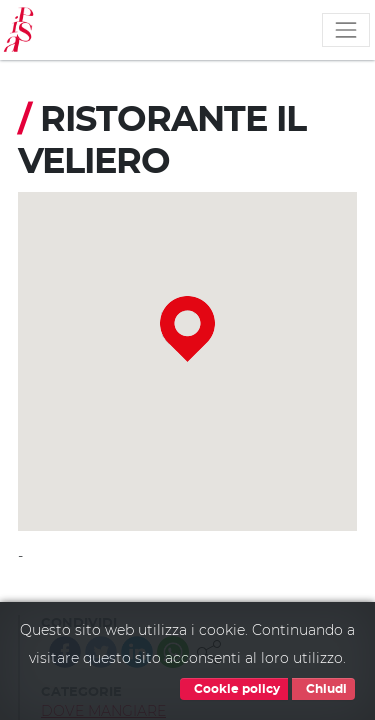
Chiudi (323, 689)
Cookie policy (234, 689)
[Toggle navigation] (346, 30)
